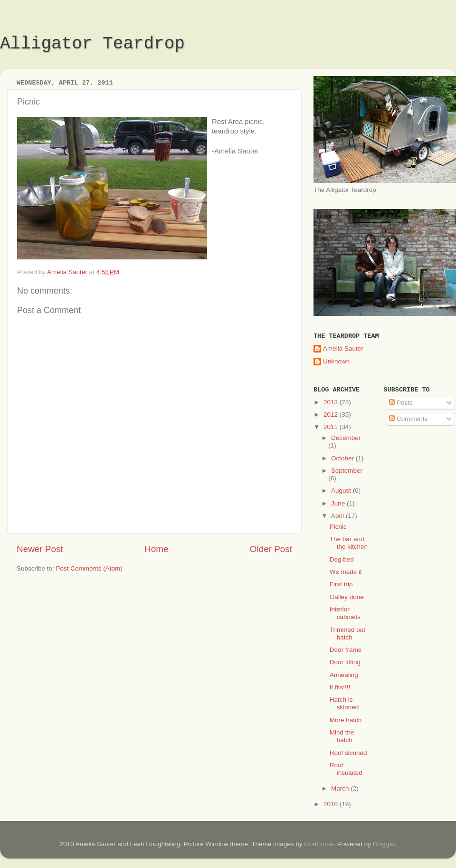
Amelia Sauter (343, 348)
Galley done (347, 597)
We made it (346, 572)
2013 (332, 402)
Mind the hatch (342, 736)
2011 (332, 427)
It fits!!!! (340, 687)
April (338, 516)
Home (156, 549)
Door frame (346, 650)
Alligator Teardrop (92, 44)
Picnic (338, 527)
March (341, 788)
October (343, 458)
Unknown (336, 361)
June (339, 503)
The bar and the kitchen (349, 543)
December (346, 438)
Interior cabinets (345, 613)
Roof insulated (346, 769)
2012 (332, 415)
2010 (332, 804)
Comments (408, 419)
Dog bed (342, 559)
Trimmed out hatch (347, 634)
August (342, 491)
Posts (401, 403)
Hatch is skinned (344, 703)
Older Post (271, 549)
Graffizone (319, 844)
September (347, 471)
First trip (341, 584)
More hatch (346, 720)
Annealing (344, 675)
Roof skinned (348, 753)
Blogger (384, 844)
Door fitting (345, 662)
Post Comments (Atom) (89, 568)
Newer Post (40, 549)
